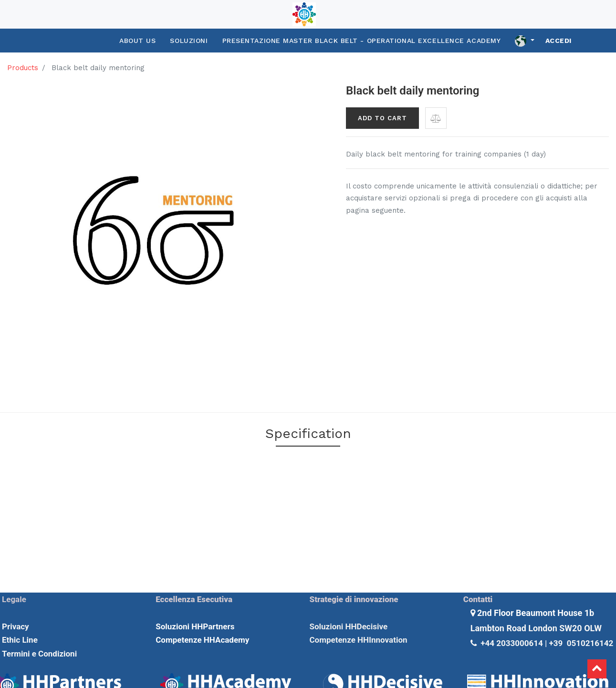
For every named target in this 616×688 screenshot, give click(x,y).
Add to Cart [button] (382, 118)
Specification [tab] (308, 433)
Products (23, 68)
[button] (436, 118)
